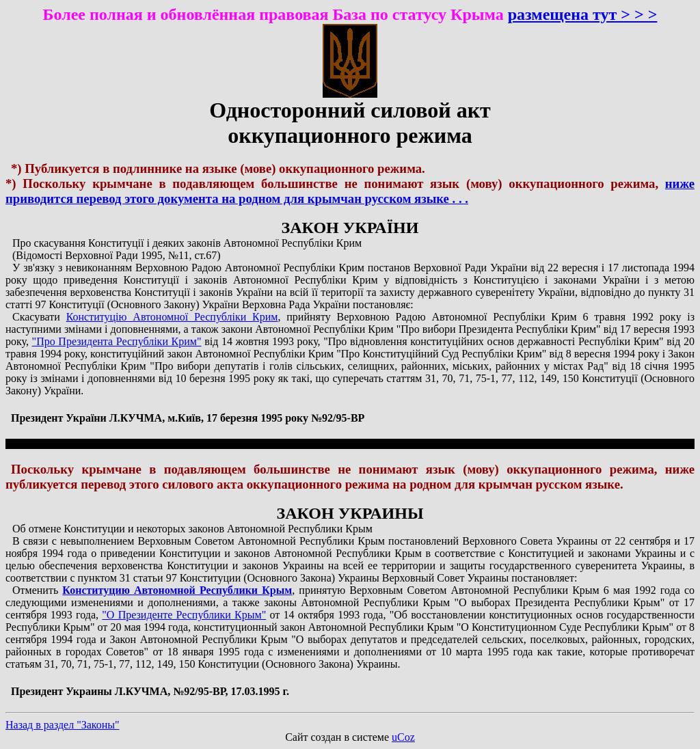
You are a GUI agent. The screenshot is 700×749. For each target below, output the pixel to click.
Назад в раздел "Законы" (63, 725)
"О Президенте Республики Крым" (184, 615)
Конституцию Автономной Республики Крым (177, 590)
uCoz (403, 737)
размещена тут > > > (583, 14)
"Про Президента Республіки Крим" (117, 341)
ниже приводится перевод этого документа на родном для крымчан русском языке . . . (350, 191)
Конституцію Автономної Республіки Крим (172, 317)
